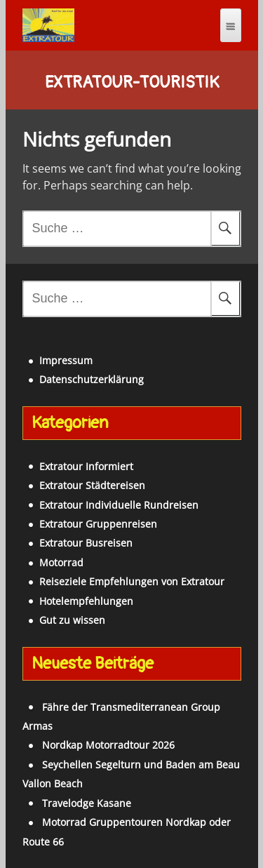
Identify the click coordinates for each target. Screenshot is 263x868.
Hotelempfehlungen (86, 601)
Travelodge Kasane (87, 803)
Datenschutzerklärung (92, 379)
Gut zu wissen (72, 620)
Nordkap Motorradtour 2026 (108, 745)
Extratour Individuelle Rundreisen (119, 505)
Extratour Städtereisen (92, 485)
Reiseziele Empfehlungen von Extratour (132, 581)
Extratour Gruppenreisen (98, 524)
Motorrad (61, 562)
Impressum (66, 360)
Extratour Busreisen (86, 543)
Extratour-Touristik (132, 83)
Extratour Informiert (86, 466)
